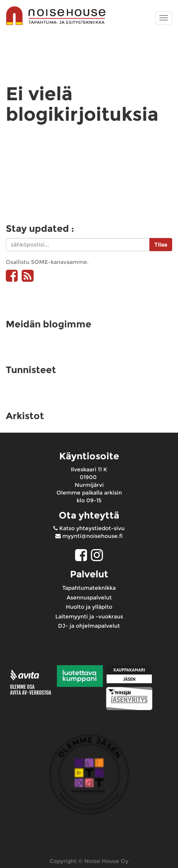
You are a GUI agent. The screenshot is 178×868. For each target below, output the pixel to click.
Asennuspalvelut (89, 597)
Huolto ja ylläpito (89, 607)
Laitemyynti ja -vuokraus (89, 616)
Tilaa (161, 245)
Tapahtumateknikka (89, 588)
